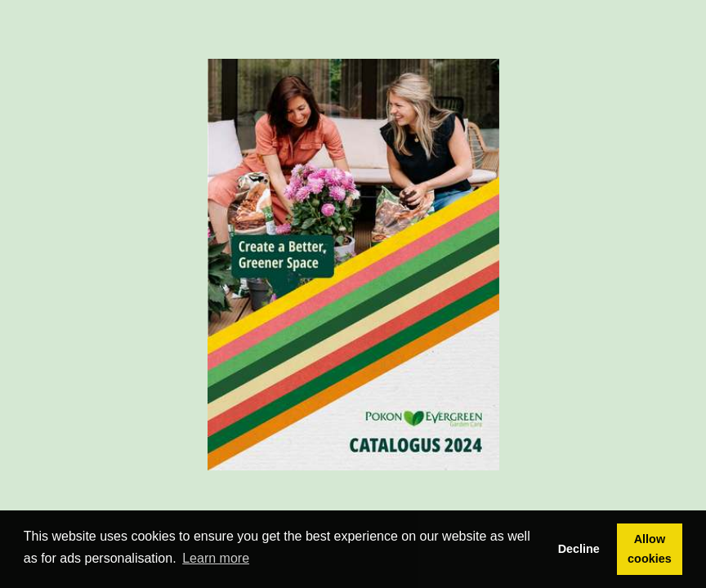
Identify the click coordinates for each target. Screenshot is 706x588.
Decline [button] (579, 549)
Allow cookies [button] (650, 549)
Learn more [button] (216, 558)
